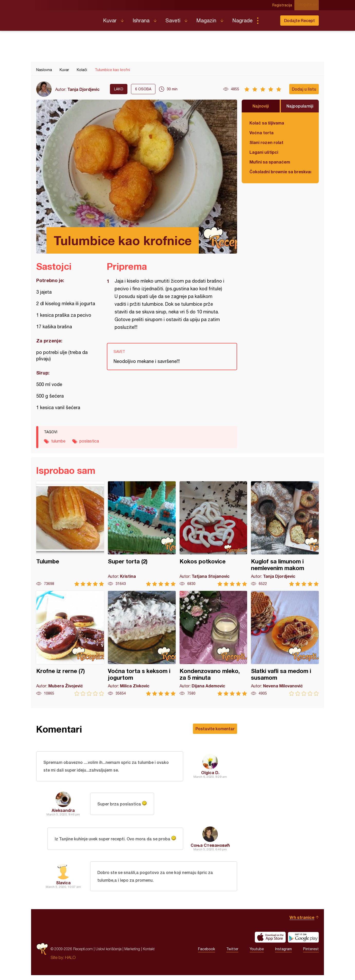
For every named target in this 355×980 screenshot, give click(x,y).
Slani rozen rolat (266, 142)
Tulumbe (70, 534)
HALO (70, 962)
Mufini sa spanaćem (270, 162)
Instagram (283, 954)
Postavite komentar (215, 729)
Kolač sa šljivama (267, 123)
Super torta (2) (142, 534)
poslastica (89, 441)
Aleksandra (63, 813)
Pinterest (311, 954)
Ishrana (141, 20)
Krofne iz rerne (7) (70, 643)
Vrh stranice (302, 922)
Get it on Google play (303, 942)
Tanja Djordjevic (83, 89)
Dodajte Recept (300, 20)
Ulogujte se (309, 5)
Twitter (232, 954)
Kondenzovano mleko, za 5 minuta (213, 643)
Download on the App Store (270, 942)
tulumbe (58, 441)
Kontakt (149, 954)
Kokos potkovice (213, 534)
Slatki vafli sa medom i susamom (285, 643)
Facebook (207, 954)
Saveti (173, 20)
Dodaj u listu (304, 89)
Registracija (284, 5)
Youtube (257, 954)
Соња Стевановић (210, 847)
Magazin (206, 20)
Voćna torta (261, 133)
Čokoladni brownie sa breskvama (280, 172)
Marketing (132, 954)
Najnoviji (261, 106)
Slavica (63, 886)
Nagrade (242, 20)
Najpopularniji (300, 106)
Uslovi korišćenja (109, 954)
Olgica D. (210, 774)
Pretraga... (268, 21)
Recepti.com (66, 18)
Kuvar (110, 20)
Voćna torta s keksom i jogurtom (142, 643)
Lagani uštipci (264, 152)
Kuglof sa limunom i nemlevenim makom (285, 534)
